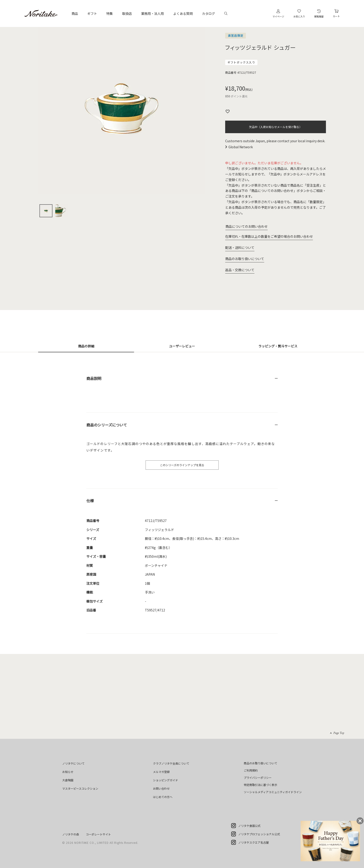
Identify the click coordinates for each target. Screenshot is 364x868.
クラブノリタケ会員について (171, 763)
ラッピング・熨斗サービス (278, 346)
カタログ (208, 13)
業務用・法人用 (153, 13)
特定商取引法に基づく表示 (260, 785)
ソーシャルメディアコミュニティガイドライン (273, 792)
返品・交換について (240, 270)
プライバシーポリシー (258, 777)
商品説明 (94, 378)
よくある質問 (183, 13)
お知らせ (68, 772)
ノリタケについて (73, 763)
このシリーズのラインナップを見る (182, 465)
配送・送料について (240, 248)
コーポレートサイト (98, 834)
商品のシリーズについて (107, 425)
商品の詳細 (86, 346)
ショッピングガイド (166, 780)
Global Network (241, 147)
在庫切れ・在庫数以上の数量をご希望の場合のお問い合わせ (269, 236)
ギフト (92, 13)
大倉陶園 (68, 780)
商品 (75, 13)
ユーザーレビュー (182, 346)
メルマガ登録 (161, 772)
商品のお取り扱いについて (245, 259)
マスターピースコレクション (80, 788)
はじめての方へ (163, 797)
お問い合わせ (161, 788)
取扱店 (127, 13)
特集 (110, 13)
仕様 (90, 501)
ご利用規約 (251, 770)
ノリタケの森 (71, 834)
